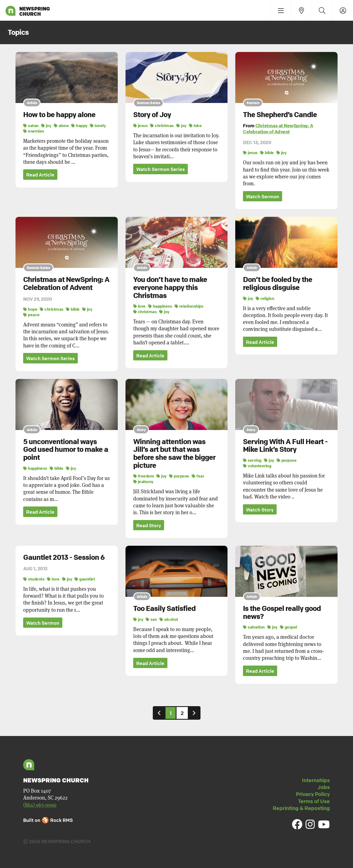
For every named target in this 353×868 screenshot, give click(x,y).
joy (46, 125)
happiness (160, 306)
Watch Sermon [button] (263, 196)
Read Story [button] (149, 525)
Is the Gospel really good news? (282, 613)
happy (79, 125)
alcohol (169, 619)
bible (267, 152)
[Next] (194, 713)
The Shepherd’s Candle (280, 115)
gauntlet (85, 579)
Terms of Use (314, 801)
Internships (316, 780)
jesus (141, 125)
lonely (98, 125)
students (34, 579)
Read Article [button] (40, 175)
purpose (179, 476)
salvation (254, 627)
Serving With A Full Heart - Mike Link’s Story (285, 446)
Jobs (324, 787)
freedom (144, 476)
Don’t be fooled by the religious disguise (278, 283)
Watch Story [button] (260, 510)
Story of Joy (152, 115)
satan (31, 125)
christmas (162, 125)
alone (61, 125)
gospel (288, 627)
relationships (189, 306)
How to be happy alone (59, 115)
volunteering (257, 466)
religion (265, 298)
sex (151, 619)
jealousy (143, 481)
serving (252, 460)
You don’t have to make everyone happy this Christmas (170, 287)
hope (30, 309)
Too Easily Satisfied (164, 609)
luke (195, 125)
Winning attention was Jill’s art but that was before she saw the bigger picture (174, 453)
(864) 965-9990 (40, 805)
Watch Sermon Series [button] (161, 169)
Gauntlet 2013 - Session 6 (64, 557)
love (139, 306)
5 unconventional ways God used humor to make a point (66, 449)
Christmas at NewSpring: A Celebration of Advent (278, 129)
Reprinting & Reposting (301, 808)
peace (31, 315)
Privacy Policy (313, 794)
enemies (34, 131)
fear (198, 476)
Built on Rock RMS (48, 820)
